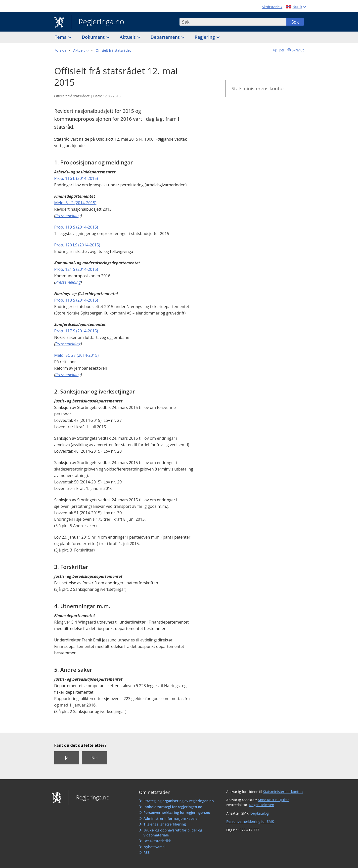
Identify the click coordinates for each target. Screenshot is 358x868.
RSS (146, 852)
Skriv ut (298, 50)
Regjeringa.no (98, 22)
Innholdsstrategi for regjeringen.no (173, 807)
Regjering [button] (205, 37)
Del (281, 50)
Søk (295, 22)
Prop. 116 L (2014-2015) (76, 178)
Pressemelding (68, 216)
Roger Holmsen (262, 805)
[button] (81, 50)
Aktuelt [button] (128, 37)
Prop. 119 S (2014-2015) (76, 227)
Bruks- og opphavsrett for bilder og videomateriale (173, 833)
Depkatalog (260, 813)
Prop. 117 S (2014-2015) (76, 331)
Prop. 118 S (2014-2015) (76, 300)
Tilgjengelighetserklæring (165, 824)
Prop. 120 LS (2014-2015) (77, 245)
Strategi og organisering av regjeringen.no (179, 801)
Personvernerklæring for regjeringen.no (177, 812)
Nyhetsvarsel (154, 847)
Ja (67, 758)
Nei (94, 758)
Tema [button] (61, 37)
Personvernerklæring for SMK (250, 821)
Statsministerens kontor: (283, 792)
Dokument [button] (94, 37)
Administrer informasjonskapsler (171, 818)
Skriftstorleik (272, 7)
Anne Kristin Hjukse (274, 800)
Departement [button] (166, 37)
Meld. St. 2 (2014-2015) (75, 203)
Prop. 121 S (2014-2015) (76, 269)
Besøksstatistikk (157, 841)
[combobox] (233, 22)
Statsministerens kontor (258, 88)
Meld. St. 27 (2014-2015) (76, 355)
